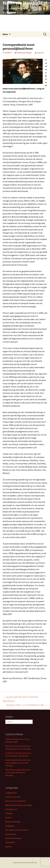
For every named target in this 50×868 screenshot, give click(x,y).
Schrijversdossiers (13, 797)
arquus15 (40, 53)
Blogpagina (10, 826)
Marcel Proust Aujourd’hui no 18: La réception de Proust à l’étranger (18, 773)
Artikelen (9, 813)
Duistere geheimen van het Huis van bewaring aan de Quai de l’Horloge (18, 763)
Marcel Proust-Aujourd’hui (16, 801)
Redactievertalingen (13, 838)
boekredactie (11, 834)
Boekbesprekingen (24, 53)
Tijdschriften (10, 842)
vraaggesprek (11, 793)
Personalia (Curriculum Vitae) (17, 830)
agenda (8, 847)
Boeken (8, 818)
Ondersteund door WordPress (25, 863)
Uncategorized (11, 809)
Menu (5, 34)
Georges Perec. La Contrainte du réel (27, 705)
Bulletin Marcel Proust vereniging (18, 805)
